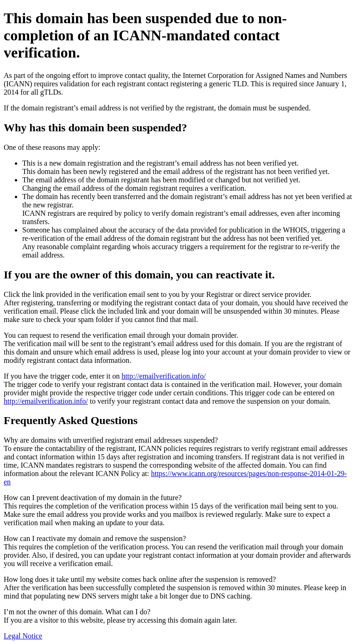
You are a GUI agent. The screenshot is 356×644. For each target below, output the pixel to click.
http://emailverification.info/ (164, 376)
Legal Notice (23, 636)
